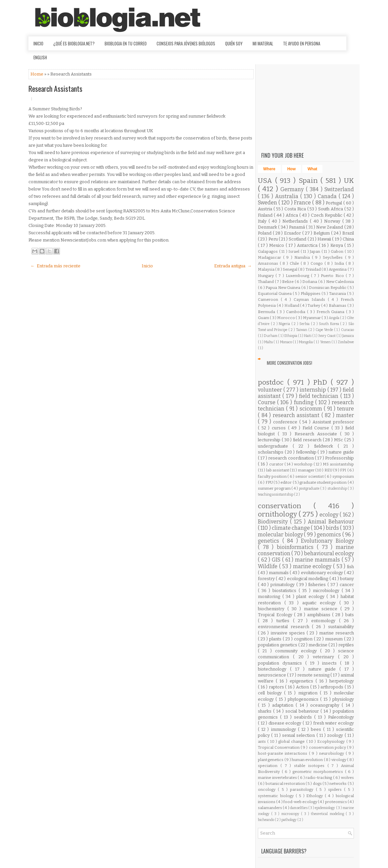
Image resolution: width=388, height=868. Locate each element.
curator (277, 464)
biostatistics (286, 591)
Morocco (286, 318)
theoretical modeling (328, 814)
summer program (275, 488)
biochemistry (273, 609)
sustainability (341, 627)
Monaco (286, 342)
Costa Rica (296, 209)
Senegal (290, 269)
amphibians (320, 615)
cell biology (271, 693)
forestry (267, 579)
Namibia (303, 257)
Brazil (348, 233)
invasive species (289, 633)
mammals (279, 573)
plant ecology (311, 597)
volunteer (271, 390)
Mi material (263, 43)
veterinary (325, 657)
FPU (269, 482)
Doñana (310, 282)
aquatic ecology (321, 603)
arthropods (333, 687)
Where (269, 169)
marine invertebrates (278, 778)
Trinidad (314, 269)
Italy (263, 221)
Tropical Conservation (279, 747)
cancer (347, 585)
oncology (268, 789)
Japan (316, 251)
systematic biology (277, 796)
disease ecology (286, 723)
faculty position (273, 476)
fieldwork (326, 446)
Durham (271, 336)
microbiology (327, 591)
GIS (277, 560)
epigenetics (303, 681)
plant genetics (271, 760)
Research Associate (317, 434)
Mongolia (306, 342)
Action (303, 687)
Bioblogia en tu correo (126, 43)
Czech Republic (327, 215)
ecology (330, 515)
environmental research (285, 627)
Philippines (311, 294)
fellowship (307, 452)
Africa (292, 215)
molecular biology (281, 535)
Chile (295, 263)
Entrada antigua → (233, 266)
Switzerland (339, 189)
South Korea (329, 324)
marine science (322, 609)
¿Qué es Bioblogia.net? (74, 43)
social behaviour (303, 711)
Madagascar (270, 257)
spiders (336, 789)
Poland (265, 233)
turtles (285, 621)
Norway (333, 221)
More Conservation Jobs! (290, 363)
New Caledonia (340, 282)
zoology (336, 735)
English (40, 57)
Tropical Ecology (276, 615)
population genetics (278, 645)
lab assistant (278, 470)
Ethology (315, 796)
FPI (343, 470)
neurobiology (332, 753)
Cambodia (296, 312)
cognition (304, 639)
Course (267, 402)
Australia (288, 196)
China (348, 239)
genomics (330, 535)
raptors (277, 687)
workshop (304, 464)
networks (338, 784)
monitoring (270, 597)
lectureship (270, 440)
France (303, 203)
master (345, 415)
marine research (337, 633)
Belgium (322, 233)
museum (335, 639)
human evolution (308, 760)
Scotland (298, 239)
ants (263, 741)
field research (308, 440)
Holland (292, 305)
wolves (347, 778)
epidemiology (325, 808)
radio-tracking (319, 778)
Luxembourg (298, 276)
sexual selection (299, 735)
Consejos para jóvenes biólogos (186, 43)
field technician (320, 396)
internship (314, 390)
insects (331, 663)
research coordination (291, 458)
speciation (269, 766)
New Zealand (330, 227)
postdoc (273, 382)
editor (286, 482)
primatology (283, 585)
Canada (328, 196)
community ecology (298, 651)
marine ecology (313, 566)
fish (350, 567)
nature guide (341, 452)
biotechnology (274, 669)
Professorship (339, 458)
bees (317, 729)
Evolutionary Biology (327, 541)
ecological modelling (308, 579)
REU (329, 470)
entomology (325, 621)
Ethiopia (291, 336)
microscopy (291, 814)
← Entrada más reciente (55, 266)
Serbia (305, 324)
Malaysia (267, 269)
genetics (270, 541)
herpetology (342, 681)
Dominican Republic (328, 288)
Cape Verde (325, 330)
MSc (339, 440)
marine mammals (318, 560)
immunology (285, 729)
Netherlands (296, 221)
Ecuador (293, 233)
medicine (318, 645)
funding (305, 402)
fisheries (318, 585)
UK (349, 181)
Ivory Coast (327, 336)
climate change (291, 528)
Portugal (335, 203)
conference (286, 422)
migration (309, 693)
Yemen (326, 342)
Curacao (347, 330)
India (340, 263)
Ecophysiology (332, 741)
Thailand (266, 282)
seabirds (304, 717)
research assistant (297, 415)
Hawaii (325, 239)
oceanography (326, 705)
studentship (338, 488)
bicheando (266, 820)
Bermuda (267, 312)
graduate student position (324, 482)
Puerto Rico (333, 276)
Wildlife (268, 566)
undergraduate (275, 446)
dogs (318, 784)
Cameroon (269, 299)
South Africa (331, 209)
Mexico (277, 245)
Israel (294, 251)
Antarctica (308, 245)
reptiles (346, 645)
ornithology (278, 514)
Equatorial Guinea (275, 294)
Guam (264, 318)
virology (339, 760)
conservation (286, 506)
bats (350, 615)
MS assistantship (338, 464)
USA (267, 181)
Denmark (268, 227)
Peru (274, 239)
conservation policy (328, 747)
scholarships (271, 452)
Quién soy (234, 43)
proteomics (336, 802)
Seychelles (334, 257)
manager (307, 470)
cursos (280, 428)
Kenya (337, 245)
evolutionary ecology (323, 573)
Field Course (317, 428)
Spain (310, 181)
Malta (269, 342)
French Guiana (331, 312)
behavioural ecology (329, 553)
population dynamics (282, 663)
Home (37, 74)
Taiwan (302, 330)
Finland (266, 215)
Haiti (308, 336)
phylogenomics (304, 699)
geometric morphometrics (319, 772)
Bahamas (338, 305)
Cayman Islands (311, 299)
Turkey (314, 305)
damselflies (299, 808)
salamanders (270, 808)
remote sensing (314, 675)
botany (347, 579)
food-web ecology (301, 802)
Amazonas (269, 263)
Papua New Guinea (283, 288)
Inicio (38, 43)
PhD (322, 382)
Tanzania (338, 294)
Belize (288, 282)
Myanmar (312, 318)
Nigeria (285, 324)
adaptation (284, 705)
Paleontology (341, 717)
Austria (266, 209)
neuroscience (272, 675)
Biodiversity (274, 522)
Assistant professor (333, 422)
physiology (343, 699)
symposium (343, 476)
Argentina (338, 269)
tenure (345, 409)
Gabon (338, 251)
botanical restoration (286, 784)
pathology (289, 820)
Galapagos (268, 251)
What (312, 169)
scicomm (312, 409)
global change (292, 741)
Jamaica (348, 336)
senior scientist (310, 476)
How (291, 169)
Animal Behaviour (331, 522)
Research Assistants (55, 88)
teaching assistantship (276, 494)
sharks (266, 711)
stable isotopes (311, 766)
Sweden (268, 203)
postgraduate (310, 488)
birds (333, 528)
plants (276, 639)
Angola (334, 318)
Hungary (267, 276)
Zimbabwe (346, 342)
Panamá (297, 227)
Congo (317, 263)
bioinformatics (297, 547)
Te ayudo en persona (302, 43)
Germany (293, 189)
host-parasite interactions (283, 753)
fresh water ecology (334, 723)
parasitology (303, 789)
